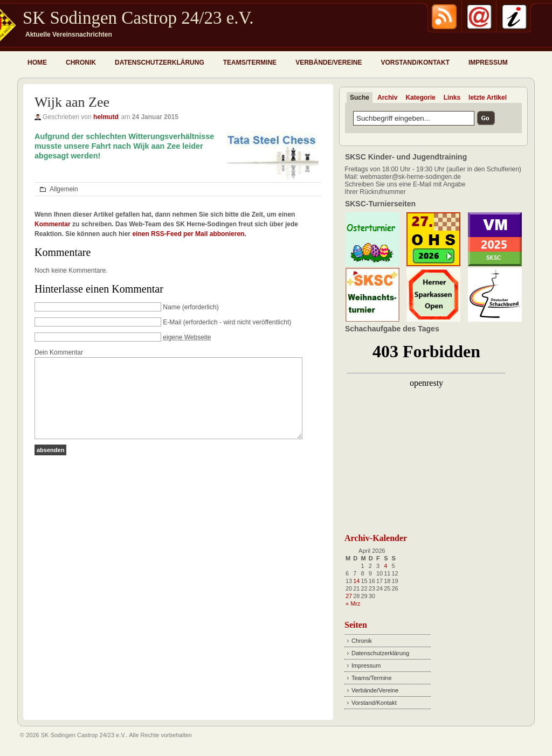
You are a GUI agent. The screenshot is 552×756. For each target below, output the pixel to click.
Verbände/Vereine (329, 63)
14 (356, 581)
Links (452, 98)
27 (349, 596)
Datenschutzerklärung (160, 63)
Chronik (81, 63)
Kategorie (420, 98)
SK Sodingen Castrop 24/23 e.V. (138, 18)
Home (37, 63)
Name (171, 307)
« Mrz (353, 604)
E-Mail (172, 322)
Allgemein (64, 189)
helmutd (106, 117)
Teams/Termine (250, 63)
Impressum (488, 63)
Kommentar (53, 224)
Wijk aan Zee (72, 102)
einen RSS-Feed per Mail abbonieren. (189, 234)
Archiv (387, 98)
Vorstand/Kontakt (415, 63)
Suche (360, 98)
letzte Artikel (488, 98)
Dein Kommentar (59, 352)
